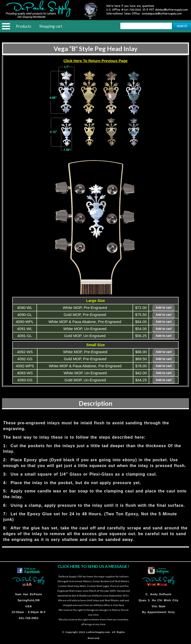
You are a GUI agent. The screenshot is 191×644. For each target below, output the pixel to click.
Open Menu (6, 26)
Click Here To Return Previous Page (96, 61)
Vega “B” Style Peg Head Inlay (96, 49)
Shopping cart (51, 26)
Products (24, 26)
